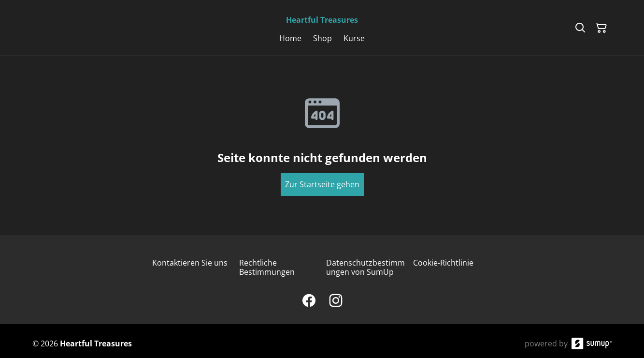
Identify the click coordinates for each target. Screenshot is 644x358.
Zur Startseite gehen (322, 184)
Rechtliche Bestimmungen (267, 267)
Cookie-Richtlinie (443, 263)
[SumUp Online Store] (592, 343)
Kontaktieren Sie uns (190, 263)
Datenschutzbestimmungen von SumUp (365, 267)
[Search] (580, 28)
